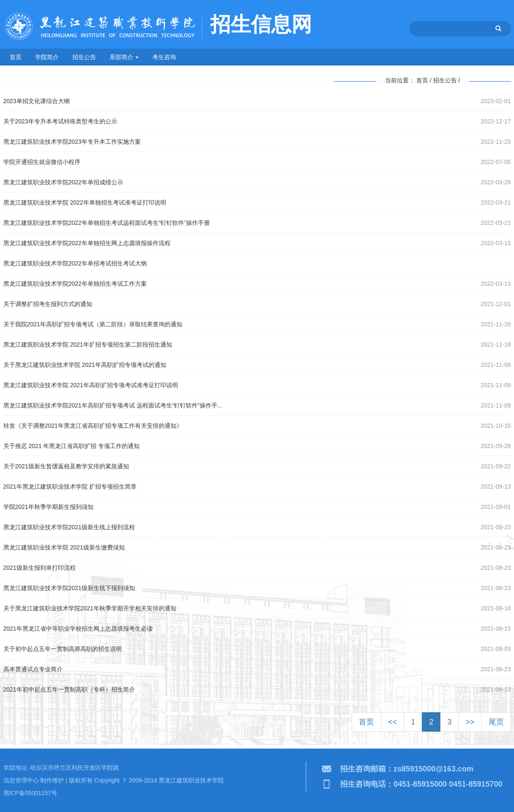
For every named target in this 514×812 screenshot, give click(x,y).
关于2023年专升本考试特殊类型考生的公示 (60, 121)
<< (392, 722)
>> (470, 722)
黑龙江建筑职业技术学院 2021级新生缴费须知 (64, 547)
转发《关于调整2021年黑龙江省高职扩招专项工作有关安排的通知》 (93, 426)
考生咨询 (164, 57)
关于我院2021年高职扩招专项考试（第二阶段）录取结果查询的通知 (93, 324)
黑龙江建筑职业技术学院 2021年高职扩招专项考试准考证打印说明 (91, 385)
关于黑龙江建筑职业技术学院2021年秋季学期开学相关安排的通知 (90, 608)
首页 (16, 57)
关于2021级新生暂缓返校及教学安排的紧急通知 (66, 466)
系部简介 (124, 57)
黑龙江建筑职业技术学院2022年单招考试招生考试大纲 (75, 263)
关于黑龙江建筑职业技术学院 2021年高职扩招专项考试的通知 (85, 365)
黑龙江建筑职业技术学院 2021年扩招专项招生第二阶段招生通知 (88, 344)
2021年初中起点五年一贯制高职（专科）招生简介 (69, 689)
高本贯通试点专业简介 (33, 669)
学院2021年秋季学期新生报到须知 (48, 507)
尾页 (496, 722)
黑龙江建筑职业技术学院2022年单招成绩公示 (63, 182)
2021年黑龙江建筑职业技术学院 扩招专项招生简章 (70, 487)
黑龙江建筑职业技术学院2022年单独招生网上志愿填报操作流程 (87, 243)
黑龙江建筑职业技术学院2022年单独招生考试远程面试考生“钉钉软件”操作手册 (107, 223)
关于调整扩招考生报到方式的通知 (48, 304)
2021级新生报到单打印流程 (40, 568)
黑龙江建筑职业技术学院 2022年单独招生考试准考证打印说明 (85, 202)
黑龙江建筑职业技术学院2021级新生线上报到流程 (69, 527)
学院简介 (47, 57)
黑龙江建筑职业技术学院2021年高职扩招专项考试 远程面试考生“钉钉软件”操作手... (113, 405)
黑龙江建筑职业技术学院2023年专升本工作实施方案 (72, 142)
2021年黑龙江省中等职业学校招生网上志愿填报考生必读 (78, 629)
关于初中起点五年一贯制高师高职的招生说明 (63, 649)
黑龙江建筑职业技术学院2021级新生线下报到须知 (69, 588)
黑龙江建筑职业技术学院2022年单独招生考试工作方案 (75, 284)
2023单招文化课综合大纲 (37, 101)
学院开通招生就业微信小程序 (42, 162)
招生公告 (84, 57)
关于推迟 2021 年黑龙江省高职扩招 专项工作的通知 (72, 446)
